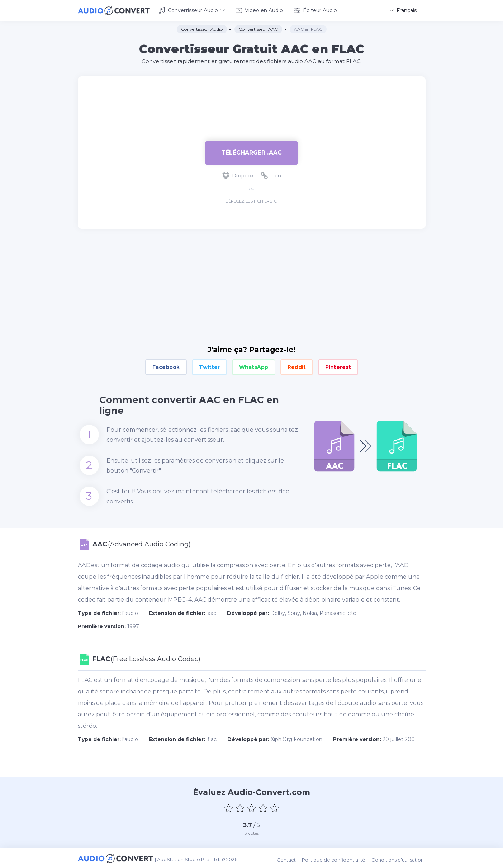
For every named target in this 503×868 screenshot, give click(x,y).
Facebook (166, 366)
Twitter (209, 366)
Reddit (297, 366)
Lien (271, 175)
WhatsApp (254, 366)
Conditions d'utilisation (399, 858)
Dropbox (238, 175)
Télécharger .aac (251, 152)
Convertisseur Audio (192, 10)
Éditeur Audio (315, 10)
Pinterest (338, 366)
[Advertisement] (252, 99)
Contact (290, 858)
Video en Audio (259, 10)
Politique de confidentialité (336, 858)
